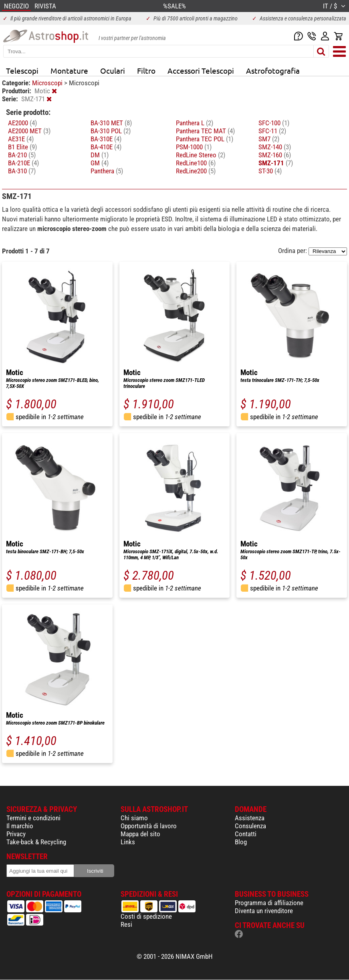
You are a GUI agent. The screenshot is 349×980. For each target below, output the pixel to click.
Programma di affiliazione (269, 903)
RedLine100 (196, 163)
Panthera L (195, 123)
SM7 (269, 139)
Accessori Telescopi (201, 70)
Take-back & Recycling (36, 842)
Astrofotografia (273, 70)
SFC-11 (272, 131)
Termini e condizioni (33, 818)
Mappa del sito (140, 834)
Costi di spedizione (146, 916)
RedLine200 (196, 171)
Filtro (146, 70)
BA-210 (22, 155)
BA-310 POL (111, 131)
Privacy (16, 834)
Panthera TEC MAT (205, 131)
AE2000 (22, 123)
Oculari (113, 70)
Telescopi (22, 70)
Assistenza (250, 818)
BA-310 (22, 171)
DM (100, 155)
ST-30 (270, 171)
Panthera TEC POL (205, 139)
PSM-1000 (194, 147)
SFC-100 (274, 123)
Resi (126, 924)
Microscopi (48, 83)
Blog (241, 842)
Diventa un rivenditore (264, 911)
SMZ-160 (275, 155)
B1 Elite (22, 147)
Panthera (107, 171)
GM (100, 163)
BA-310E (106, 139)
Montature (69, 70)
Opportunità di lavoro (149, 826)
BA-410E (106, 147)
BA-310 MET (111, 123)
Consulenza (250, 826)
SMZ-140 (275, 147)
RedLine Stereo (201, 155)
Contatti (246, 834)
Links (128, 842)
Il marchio (20, 826)
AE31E (21, 139)
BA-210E (23, 163)
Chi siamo (134, 818)
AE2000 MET (29, 131)
